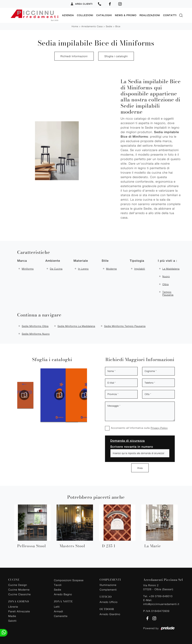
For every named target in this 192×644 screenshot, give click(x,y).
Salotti (12, 621)
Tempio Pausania (168, 293)
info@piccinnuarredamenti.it (161, 604)
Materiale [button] (81, 261)
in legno (83, 269)
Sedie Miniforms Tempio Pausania (125, 326)
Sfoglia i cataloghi (116, 56)
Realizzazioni (150, 15)
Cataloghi (104, 15)
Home (75, 26)
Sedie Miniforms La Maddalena (76, 326)
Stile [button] (105, 261)
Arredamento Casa (92, 26)
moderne (111, 269)
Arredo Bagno (63, 594)
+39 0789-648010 (161, 596)
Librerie (13, 607)
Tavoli (58, 585)
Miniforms (28, 269)
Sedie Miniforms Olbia (35, 326)
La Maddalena (171, 269)
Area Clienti (81, 4)
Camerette (61, 616)
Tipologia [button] (137, 261)
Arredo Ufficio (109, 602)
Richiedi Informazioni (74, 56)
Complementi (108, 590)
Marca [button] (22, 261)
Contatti (170, 15)
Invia (140, 468)
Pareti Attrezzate (19, 611)
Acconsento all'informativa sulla (139, 428)
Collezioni (85, 15)
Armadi (59, 611)
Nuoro (166, 276)
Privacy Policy (159, 428)
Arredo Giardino (110, 614)
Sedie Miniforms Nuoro (36, 334)
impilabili (140, 269)
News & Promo (126, 15)
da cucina (56, 269)
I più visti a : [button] (168, 261)
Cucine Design (18, 585)
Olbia (166, 284)
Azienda (68, 15)
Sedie (109, 26)
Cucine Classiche (19, 594)
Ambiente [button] (53, 261)
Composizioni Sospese (69, 580)
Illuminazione (108, 585)
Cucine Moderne (19, 590)
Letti (57, 607)
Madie (12, 616)
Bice (118, 26)
